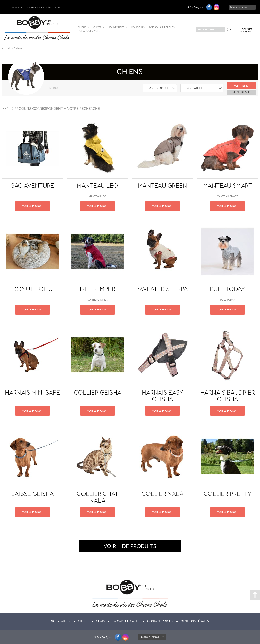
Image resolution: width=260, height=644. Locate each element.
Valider (241, 86)
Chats (97, 27)
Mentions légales (195, 621)
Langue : (239, 7)
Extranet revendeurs (247, 30)
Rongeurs (138, 27)
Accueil (6, 48)
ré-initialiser (241, 92)
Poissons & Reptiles (162, 27)
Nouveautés (116, 27)
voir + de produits (130, 546)
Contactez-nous (160, 621)
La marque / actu (89, 31)
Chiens (83, 621)
